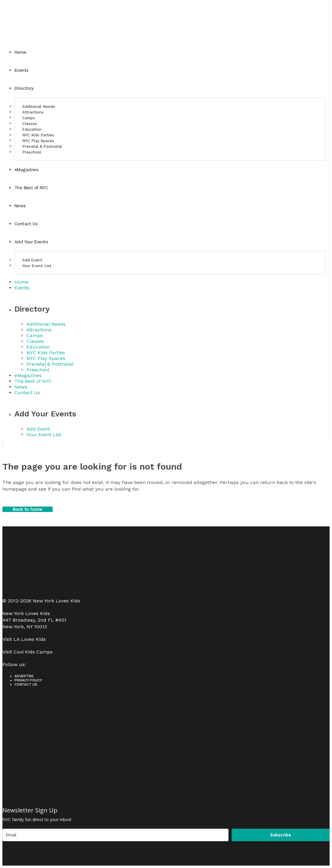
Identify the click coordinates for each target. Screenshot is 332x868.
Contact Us (26, 684)
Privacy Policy (28, 680)
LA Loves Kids (30, 639)
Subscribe (281, 835)
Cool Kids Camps (33, 652)
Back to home (28, 509)
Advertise (24, 676)
